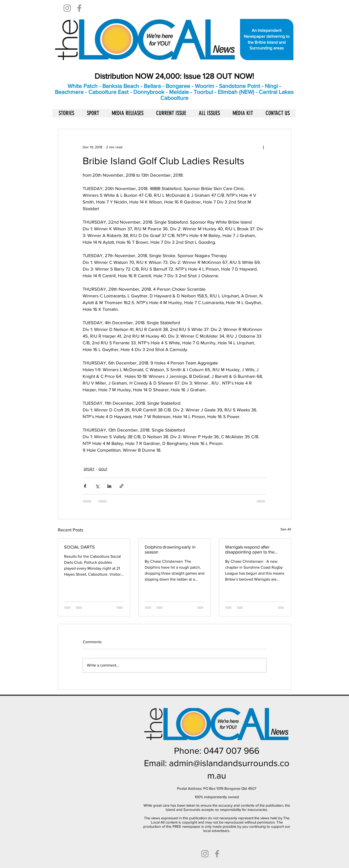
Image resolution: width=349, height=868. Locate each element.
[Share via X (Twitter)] (97, 486)
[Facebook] (79, 8)
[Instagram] (67, 8)
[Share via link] (122, 486)
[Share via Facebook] (85, 486)
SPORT (89, 469)
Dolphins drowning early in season (170, 550)
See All (286, 529)
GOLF (103, 469)
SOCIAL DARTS (81, 547)
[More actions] (263, 147)
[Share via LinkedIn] (109, 486)
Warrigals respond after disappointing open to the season (250, 550)
